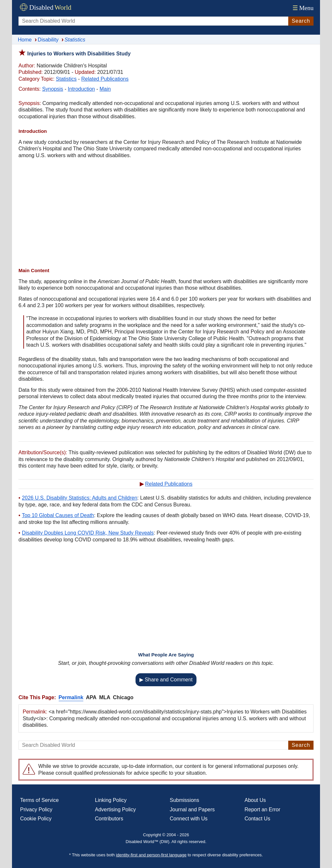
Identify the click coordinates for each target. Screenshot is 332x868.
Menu (302, 8)
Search (301, 21)
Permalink (71, 697)
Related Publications (105, 79)
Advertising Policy (115, 810)
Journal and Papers (192, 810)
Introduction (81, 89)
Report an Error (262, 810)
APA (91, 697)
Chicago (123, 697)
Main (105, 89)
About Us (255, 800)
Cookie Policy (36, 819)
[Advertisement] (166, 214)
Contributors (109, 819)
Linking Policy (111, 800)
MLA (105, 697)
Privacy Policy (36, 810)
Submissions (185, 800)
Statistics (66, 79)
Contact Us (257, 819)
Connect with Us (189, 819)
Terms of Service (39, 800)
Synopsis (53, 89)
